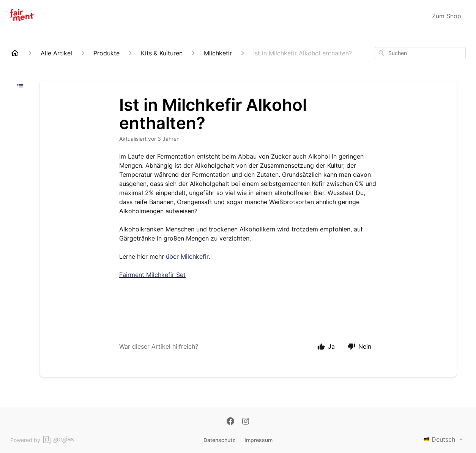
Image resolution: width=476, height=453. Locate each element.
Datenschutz (219, 440)
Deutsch (445, 439)
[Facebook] (230, 422)
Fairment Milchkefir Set (152, 275)
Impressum (258, 440)
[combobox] (420, 53)
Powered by (42, 440)
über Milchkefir (187, 256)
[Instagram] (246, 422)
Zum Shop (447, 16)
